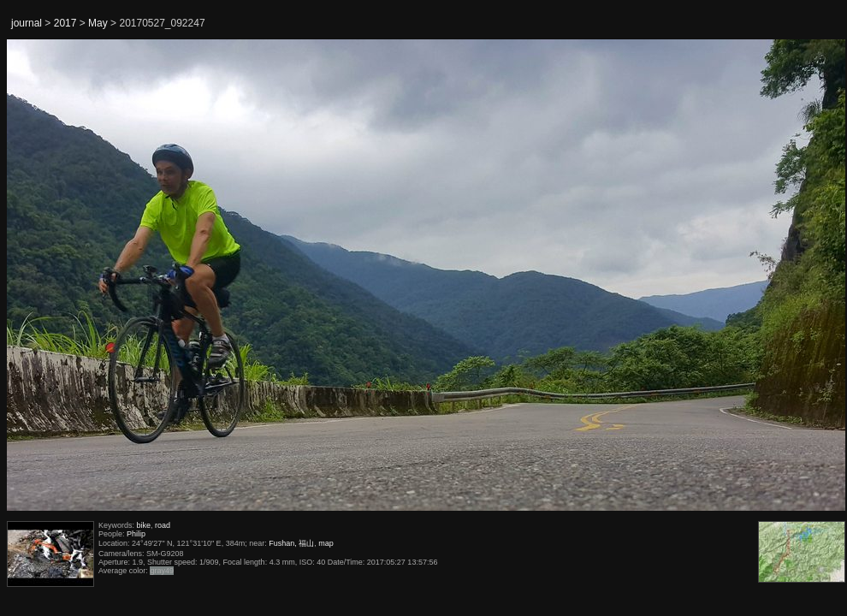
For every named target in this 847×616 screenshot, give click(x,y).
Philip (136, 534)
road (163, 525)
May (98, 23)
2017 (65, 23)
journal (27, 23)
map (326, 543)
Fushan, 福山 (291, 543)
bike (144, 525)
